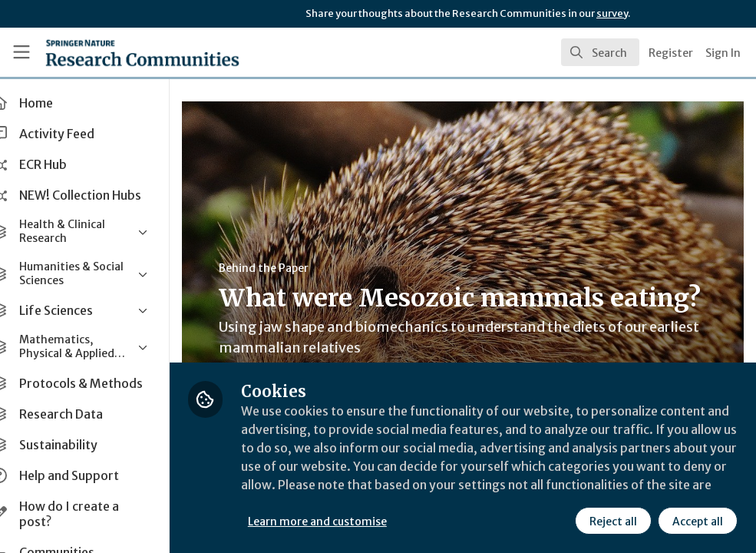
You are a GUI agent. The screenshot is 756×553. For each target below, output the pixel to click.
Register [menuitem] (671, 53)
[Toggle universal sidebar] (21, 52)
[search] (600, 52)
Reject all (613, 522)
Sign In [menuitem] (723, 53)
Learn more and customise (344, 522)
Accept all (698, 522)
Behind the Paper (291, 268)
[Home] (115, 52)
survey (612, 13)
